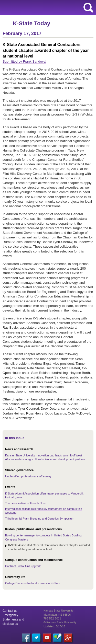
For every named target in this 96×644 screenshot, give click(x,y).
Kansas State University (47, 8)
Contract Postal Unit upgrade (23, 566)
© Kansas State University (60, 622)
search (88, 8)
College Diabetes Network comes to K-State (33, 583)
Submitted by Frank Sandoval (24, 61)
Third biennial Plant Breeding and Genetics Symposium (40, 519)
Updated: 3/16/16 (54, 626)
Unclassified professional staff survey (28, 476)
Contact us (10, 611)
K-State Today (31, 23)
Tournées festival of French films (25, 503)
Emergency (10, 615)
